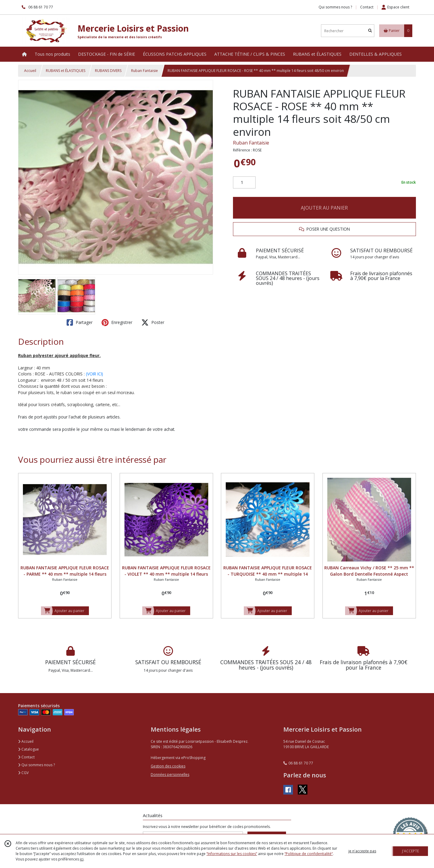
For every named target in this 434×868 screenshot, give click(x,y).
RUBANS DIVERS (108, 71)
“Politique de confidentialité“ (309, 854)
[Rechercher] (370, 31)
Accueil (30, 71)
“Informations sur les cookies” (232, 854)
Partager (80, 322)
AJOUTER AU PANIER (324, 208)
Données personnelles (170, 775)
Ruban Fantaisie (145, 71)
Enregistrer (117, 322)
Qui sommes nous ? (36, 765)
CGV (23, 773)
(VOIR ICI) (94, 374)
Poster (153, 322)
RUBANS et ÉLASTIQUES (66, 71)
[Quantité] (244, 182)
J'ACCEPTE (410, 851)
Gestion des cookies (168, 766)
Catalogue (28, 749)
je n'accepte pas (362, 851)
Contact (367, 7)
